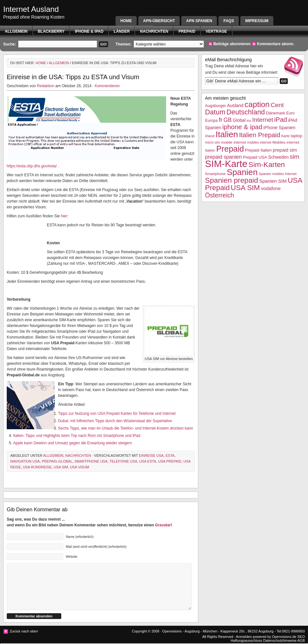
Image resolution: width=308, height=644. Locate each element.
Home (126, 21)
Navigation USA (25, 461)
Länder (122, 31)
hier (64, 216)
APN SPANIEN (199, 21)
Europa (211, 121)
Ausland (235, 105)
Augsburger (215, 106)
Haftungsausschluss (246, 640)
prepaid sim (285, 150)
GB (228, 120)
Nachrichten (154, 31)
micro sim (213, 142)
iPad (281, 120)
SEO (301, 637)
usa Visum (80, 467)
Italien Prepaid (260, 135)
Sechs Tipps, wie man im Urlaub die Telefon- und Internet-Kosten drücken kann (126, 428)
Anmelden (244, 637)
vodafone (271, 188)
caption (257, 104)
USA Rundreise (37, 467)
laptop (296, 136)
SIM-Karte (226, 164)
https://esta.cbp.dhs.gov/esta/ (32, 166)
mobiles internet (259, 142)
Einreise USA (151, 456)
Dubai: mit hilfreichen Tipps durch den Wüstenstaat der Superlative (115, 421)
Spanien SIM (273, 181)
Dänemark (276, 113)
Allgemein (16, 31)
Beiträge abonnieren (232, 44)
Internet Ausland (31, 9)
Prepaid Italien (258, 150)
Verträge (216, 31)
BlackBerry (51, 31)
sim (295, 157)
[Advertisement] (27, 242)
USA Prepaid (170, 461)
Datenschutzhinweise (280, 640)
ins (249, 121)
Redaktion (46, 86)
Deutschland (246, 112)
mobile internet (234, 142)
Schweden (278, 157)
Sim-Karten (267, 164)
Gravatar (163, 525)
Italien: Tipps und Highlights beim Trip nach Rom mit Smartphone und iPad (77, 436)
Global (239, 120)
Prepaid (187, 31)
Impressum (257, 21)
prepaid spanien (223, 157)
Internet (263, 120)
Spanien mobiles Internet (278, 174)
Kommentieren (107, 86)
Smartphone (215, 174)
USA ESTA (148, 461)
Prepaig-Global (57, 461)
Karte (285, 136)
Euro (290, 113)
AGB (301, 640)
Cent (277, 105)
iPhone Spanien (279, 128)
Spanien (242, 172)
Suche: (10, 44)
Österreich (219, 195)
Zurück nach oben (24, 631)
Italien (227, 134)
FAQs (229, 21)
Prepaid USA (255, 157)
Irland (210, 136)
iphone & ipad (89, 31)
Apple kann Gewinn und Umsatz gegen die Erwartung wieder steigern (73, 443)
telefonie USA (123, 461)
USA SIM (61, 467)
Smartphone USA (91, 461)
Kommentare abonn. (276, 44)
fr (221, 120)
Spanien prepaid (231, 180)
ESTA (170, 456)
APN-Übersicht (159, 21)
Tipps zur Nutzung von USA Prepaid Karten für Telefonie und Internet (117, 414)
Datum (215, 112)
